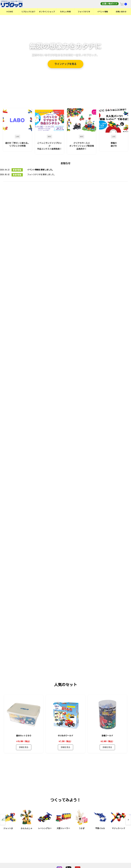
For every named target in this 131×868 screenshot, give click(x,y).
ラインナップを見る (65, 64)
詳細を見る (24, 757)
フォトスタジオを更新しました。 (42, 175)
